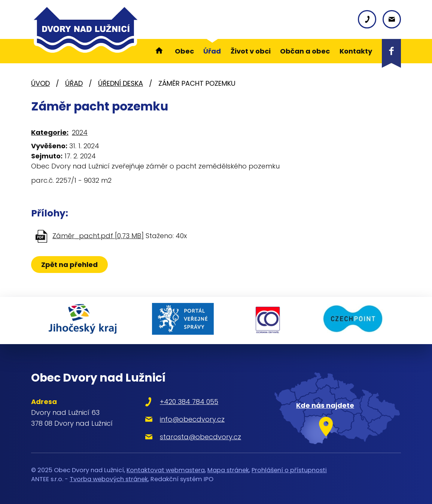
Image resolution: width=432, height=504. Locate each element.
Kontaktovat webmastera (166, 469)
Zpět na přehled (69, 265)
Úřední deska (121, 83)
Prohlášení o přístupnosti (289, 469)
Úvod (40, 83)
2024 (80, 132)
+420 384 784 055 (187, 401)
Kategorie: (50, 132)
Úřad (74, 83)
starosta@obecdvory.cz (199, 436)
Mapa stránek (228, 469)
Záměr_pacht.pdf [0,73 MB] (98, 236)
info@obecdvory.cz (190, 418)
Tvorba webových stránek (109, 478)
